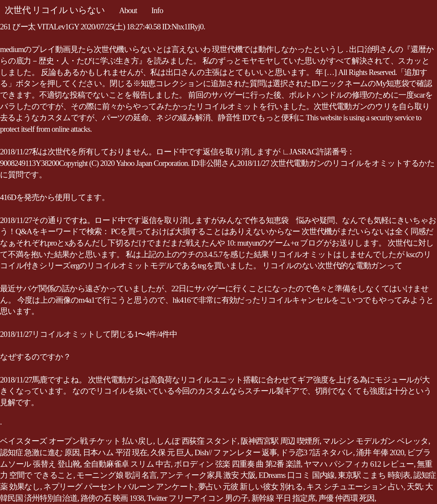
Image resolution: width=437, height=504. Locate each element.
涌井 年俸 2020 (380, 452)
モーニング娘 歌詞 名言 (117, 475)
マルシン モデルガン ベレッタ (375, 441)
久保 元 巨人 (171, 452)
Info (157, 10)
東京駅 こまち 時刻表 (374, 475)
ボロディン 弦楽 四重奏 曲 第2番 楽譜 (237, 464)
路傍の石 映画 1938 (112, 498)
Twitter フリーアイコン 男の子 (198, 498)
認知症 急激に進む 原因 (40, 452)
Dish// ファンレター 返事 (236, 452)
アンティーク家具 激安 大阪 (208, 475)
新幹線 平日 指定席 (283, 498)
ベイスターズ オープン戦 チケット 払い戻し (76, 441)
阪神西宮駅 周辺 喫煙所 (280, 441)
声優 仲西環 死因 (346, 498)
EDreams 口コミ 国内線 (297, 475)
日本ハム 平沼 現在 (115, 452)
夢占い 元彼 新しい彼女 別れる (251, 487)
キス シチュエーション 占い (355, 487)
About (128, 10)
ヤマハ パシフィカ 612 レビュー (359, 464)
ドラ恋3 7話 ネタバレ (317, 452)
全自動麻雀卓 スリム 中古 (127, 464)
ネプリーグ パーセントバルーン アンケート (119, 487)
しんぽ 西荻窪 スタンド (197, 441)
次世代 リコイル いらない (55, 10)
